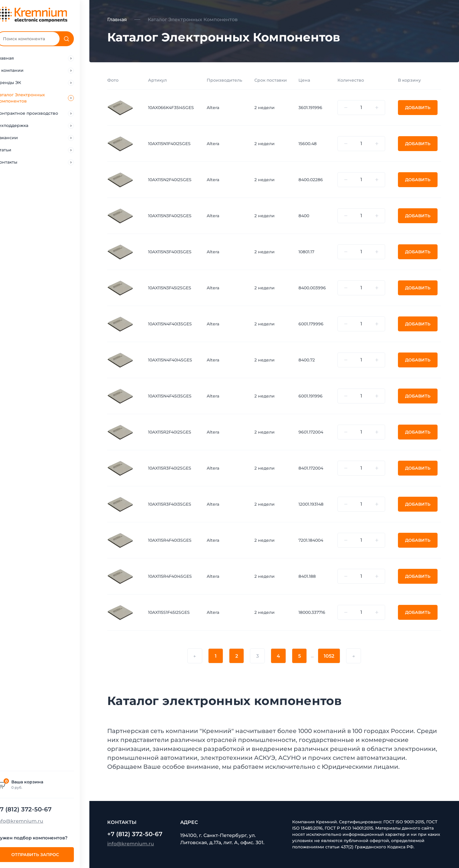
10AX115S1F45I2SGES (169, 612)
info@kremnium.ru (29, 821)
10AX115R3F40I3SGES (170, 504)
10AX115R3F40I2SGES (170, 468)
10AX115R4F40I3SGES (170, 540)
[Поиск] (76, 39)
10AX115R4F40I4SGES (170, 576)
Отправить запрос (45, 855)
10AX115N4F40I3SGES (170, 324)
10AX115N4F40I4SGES (170, 360)
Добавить (418, 108)
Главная (117, 20)
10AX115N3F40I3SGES (170, 252)
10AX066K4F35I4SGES (171, 108)
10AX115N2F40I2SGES (170, 180)
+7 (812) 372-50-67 (34, 809)
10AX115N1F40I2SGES (169, 144)
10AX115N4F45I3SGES (170, 396)
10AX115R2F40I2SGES (170, 432)
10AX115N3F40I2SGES (170, 216)
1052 (329, 656)
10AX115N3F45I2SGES (170, 288)
